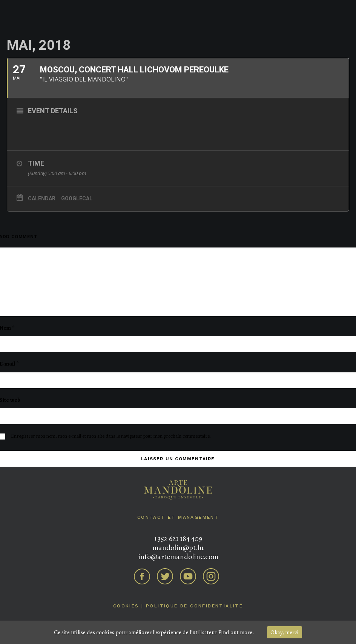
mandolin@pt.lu (178, 548)
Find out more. (236, 632)
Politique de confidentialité (194, 606)
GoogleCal (77, 198)
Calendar (42, 198)
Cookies (126, 606)
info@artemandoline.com (178, 557)
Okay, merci (285, 632)
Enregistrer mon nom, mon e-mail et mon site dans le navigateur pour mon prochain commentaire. (111, 436)
